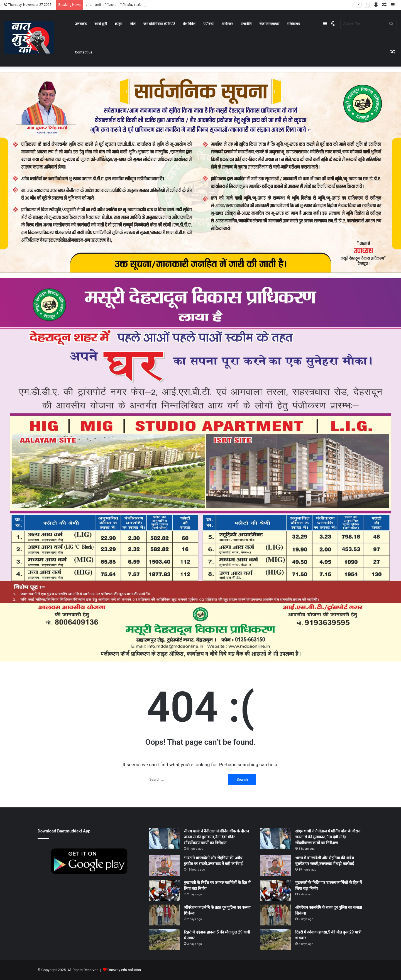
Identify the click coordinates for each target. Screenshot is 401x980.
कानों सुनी (101, 24)
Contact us (84, 52)
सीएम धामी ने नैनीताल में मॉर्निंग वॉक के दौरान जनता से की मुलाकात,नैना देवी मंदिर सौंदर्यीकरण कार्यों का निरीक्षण (216, 837)
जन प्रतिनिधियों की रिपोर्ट (159, 24)
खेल (133, 24)
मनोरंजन (228, 24)
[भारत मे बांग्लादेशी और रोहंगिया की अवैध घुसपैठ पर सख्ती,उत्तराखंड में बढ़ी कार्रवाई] (164, 865)
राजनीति (246, 24)
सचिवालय (294, 24)
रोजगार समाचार (269, 24)
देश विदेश (189, 24)
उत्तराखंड (81, 24)
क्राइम (118, 24)
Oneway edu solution (124, 970)
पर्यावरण (209, 24)
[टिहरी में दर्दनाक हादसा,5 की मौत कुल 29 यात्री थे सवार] (164, 940)
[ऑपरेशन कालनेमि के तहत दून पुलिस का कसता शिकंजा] (164, 915)
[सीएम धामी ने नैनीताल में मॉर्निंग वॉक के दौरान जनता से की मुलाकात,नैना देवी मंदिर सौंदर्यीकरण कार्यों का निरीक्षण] (164, 839)
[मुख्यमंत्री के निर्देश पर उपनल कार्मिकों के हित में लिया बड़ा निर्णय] (164, 890)
